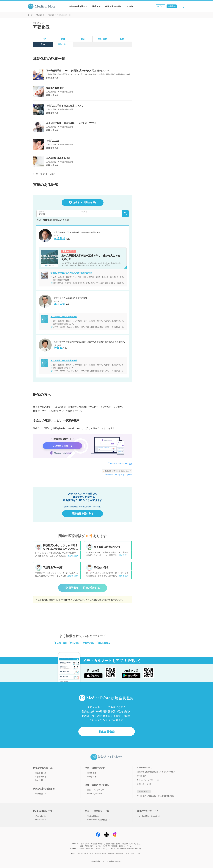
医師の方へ (63, 44)
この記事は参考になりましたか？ (117, 471)
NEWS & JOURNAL (95, 793)
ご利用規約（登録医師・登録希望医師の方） (156, 796)
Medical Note (93, 816)
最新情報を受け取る (83, 513)
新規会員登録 (107, 731)
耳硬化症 (51, 15)
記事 (43, 44)
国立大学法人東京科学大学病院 (64, 317)
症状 (83, 39)
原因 (63, 39)
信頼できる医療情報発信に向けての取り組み (156, 772)
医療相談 (97, 6)
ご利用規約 (142, 776)
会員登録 (172, 6)
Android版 (41, 820)
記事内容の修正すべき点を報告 (119, 474)
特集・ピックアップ (95, 790)
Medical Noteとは (145, 767)
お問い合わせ (144, 784)
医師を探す (92, 777)
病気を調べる (40, 15)
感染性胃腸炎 (104, 643)
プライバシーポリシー (148, 780)
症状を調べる (41, 777)
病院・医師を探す (114, 6)
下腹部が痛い (89, 643)
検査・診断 (102, 39)
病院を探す (92, 773)
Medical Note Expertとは (121, 464)
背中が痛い (75, 643)
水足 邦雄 (59, 238)
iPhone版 (41, 816)
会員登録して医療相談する (83, 588)
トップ (30, 15)
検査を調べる (41, 780)
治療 (122, 39)
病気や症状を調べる (78, 6)
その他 (130, 6)
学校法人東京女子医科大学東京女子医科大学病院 (71, 273)
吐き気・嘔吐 (61, 643)
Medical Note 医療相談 (98, 820)
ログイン (161, 6)
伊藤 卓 (58, 348)
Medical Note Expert (149, 816)
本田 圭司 (59, 304)
